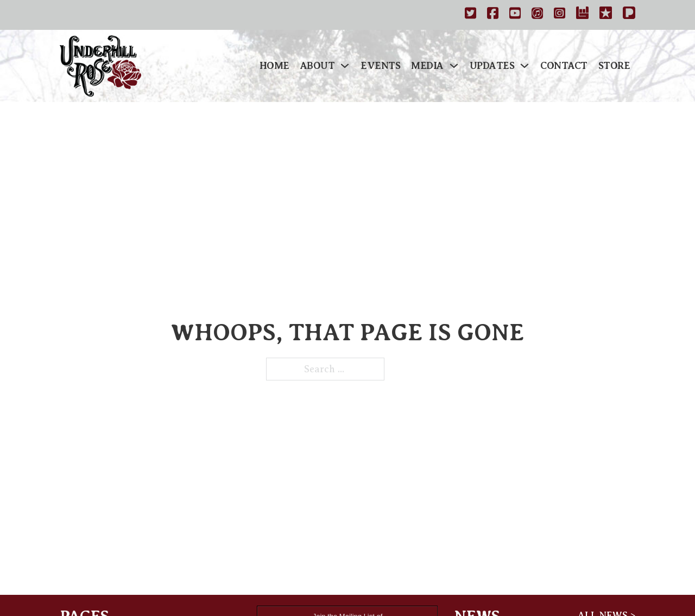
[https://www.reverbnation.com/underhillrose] (606, 15)
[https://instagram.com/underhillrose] (560, 15)
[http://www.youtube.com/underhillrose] (515, 15)
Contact (564, 66)
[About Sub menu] (345, 66)
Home (274, 66)
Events (380, 66)
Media (427, 66)
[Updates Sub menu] (525, 66)
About (318, 66)
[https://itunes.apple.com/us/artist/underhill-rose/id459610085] (537, 15)
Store (614, 66)
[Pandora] (629, 15)
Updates (492, 66)
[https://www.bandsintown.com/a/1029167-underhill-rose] (582, 15)
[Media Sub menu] (454, 66)
